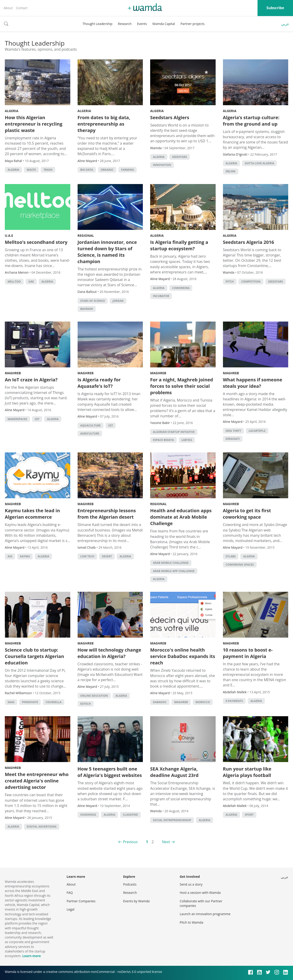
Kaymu (25, 556)
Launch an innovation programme (205, 914)
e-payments (234, 701)
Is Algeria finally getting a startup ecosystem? (179, 245)
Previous (130, 842)
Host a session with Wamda (200, 893)
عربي (285, 24)
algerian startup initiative (174, 432)
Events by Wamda (136, 901)
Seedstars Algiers (170, 117)
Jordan (118, 301)
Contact (22, 8)
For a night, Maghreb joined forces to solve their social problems (182, 386)
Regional (86, 235)
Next (166, 842)
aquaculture (91, 425)
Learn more (31, 956)
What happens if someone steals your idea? (253, 383)
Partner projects (192, 24)
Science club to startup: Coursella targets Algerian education (34, 656)
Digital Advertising (42, 827)
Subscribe (275, 8)
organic (107, 170)
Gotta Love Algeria (259, 163)
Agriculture (90, 434)
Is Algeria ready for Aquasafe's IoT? (99, 383)
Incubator (161, 296)
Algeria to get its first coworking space (247, 514)
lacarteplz (257, 431)
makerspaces (17, 419)
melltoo (14, 282)
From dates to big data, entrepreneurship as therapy (104, 124)
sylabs (231, 556)
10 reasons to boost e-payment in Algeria (248, 653)
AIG (10, 556)
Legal (71, 909)
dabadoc (160, 702)
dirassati (233, 439)
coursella (53, 702)
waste (31, 170)
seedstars (180, 157)
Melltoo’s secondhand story (36, 242)
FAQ (70, 893)
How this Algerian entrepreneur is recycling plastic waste (34, 124)
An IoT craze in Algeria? (31, 380)
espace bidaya (163, 440)
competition (251, 282)
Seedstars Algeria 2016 (248, 242)
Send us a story (191, 884)
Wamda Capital (164, 24)
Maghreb (13, 373)
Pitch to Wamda (191, 922)
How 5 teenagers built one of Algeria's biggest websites (110, 772)
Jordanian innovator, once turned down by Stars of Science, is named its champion (107, 252)
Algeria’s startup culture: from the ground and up (251, 121)
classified (130, 815)
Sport (249, 815)
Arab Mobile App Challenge (174, 571)
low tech (87, 556)
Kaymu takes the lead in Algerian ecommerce (32, 514)
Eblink (231, 171)
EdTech (86, 704)
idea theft (233, 431)
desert (107, 556)
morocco (203, 702)
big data (87, 170)
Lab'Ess (187, 440)
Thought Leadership (97, 24)
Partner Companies (81, 901)
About (8, 8)
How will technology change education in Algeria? (109, 653)
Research (125, 24)
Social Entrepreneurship (172, 820)
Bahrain (87, 309)
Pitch (230, 282)
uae (31, 282)
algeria (13, 170)
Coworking (181, 288)
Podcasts (130, 884)
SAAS (11, 702)
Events (142, 24)
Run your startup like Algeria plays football (247, 772)
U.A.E (9, 235)
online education (94, 696)
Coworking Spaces (240, 565)
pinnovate (30, 702)
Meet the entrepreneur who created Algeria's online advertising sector (37, 781)
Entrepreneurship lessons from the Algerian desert (107, 514)
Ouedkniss (88, 815)
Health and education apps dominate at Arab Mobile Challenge (181, 517)
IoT (37, 419)
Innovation (162, 165)
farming (128, 170)
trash (48, 170)
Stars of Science (93, 301)
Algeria (12, 111)
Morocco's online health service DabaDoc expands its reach (183, 656)
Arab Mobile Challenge (171, 563)
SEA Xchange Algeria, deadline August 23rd (174, 772)
